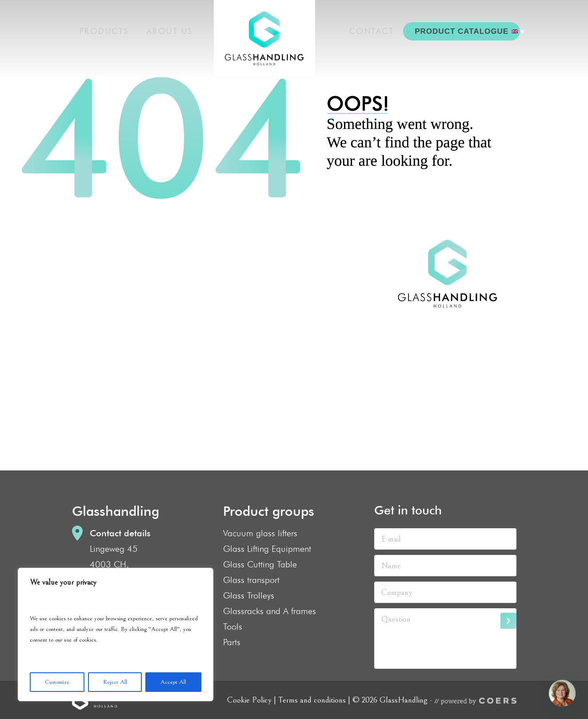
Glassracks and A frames (270, 611)
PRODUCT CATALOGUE (460, 29)
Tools (233, 627)
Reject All (115, 682)
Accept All (173, 682)
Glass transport (251, 580)
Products (104, 29)
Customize (57, 682)
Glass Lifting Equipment (267, 549)
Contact (377, 29)
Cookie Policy (249, 700)
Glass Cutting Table (260, 564)
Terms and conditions (312, 700)
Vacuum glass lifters (260, 533)
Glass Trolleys (249, 595)
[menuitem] (510, 29)
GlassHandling (259, 42)
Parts (232, 642)
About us (172, 29)
